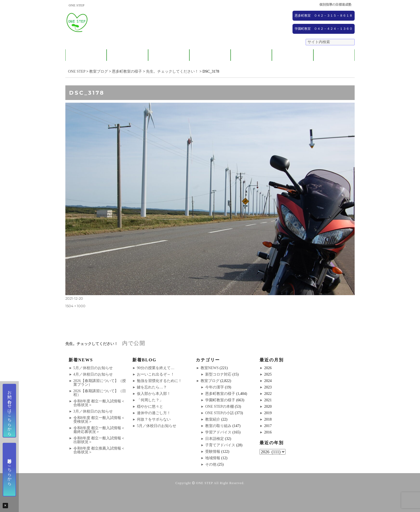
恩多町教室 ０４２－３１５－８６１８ (324, 16)
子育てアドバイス (220, 445)
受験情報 (213, 452)
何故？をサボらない (154, 419)
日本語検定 (215, 439)
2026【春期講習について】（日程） (100, 393)
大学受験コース (251, 55)
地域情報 (213, 458)
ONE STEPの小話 (220, 413)
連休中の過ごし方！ (154, 413)
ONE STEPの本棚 (220, 407)
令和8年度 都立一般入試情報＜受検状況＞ (99, 420)
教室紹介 (169, 55)
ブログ (334, 55)
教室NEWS (210, 368)
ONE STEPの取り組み (210, 55)
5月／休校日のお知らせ (93, 368)
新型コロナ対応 (218, 374)
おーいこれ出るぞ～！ (156, 374)
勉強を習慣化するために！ (159, 381)
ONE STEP (205, 483)
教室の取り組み (218, 426)
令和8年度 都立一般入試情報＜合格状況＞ (99, 403)
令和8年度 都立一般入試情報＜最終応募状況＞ (99, 430)
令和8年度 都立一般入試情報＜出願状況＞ (99, 440)
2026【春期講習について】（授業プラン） (100, 383)
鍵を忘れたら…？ (152, 387)
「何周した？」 (150, 400)
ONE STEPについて (86, 55)
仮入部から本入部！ (154, 394)
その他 (211, 464)
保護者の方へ (127, 55)
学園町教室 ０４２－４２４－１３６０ (324, 29)
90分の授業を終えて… (156, 368)
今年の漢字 (215, 387)
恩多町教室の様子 (220, 394)
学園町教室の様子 (220, 400)
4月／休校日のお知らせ (93, 374)
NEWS (293, 55)
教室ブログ (210, 381)
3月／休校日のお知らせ (93, 411)
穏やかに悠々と (150, 407)
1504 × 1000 (75, 306)
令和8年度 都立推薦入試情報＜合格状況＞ (99, 450)
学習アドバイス (218, 432)
